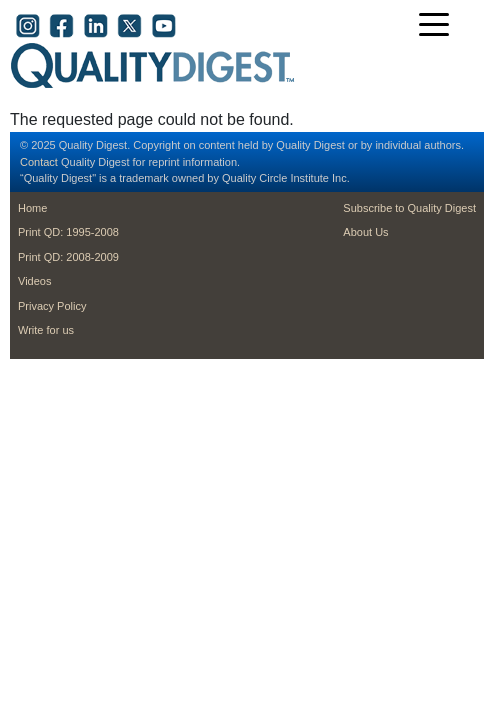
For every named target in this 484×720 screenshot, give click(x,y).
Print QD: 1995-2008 (68, 232)
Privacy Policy (52, 306)
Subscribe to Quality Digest (409, 208)
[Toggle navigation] (439, 26)
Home (32, 208)
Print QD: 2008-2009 (68, 257)
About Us (365, 232)
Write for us (46, 330)
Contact (39, 162)
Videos (34, 281)
